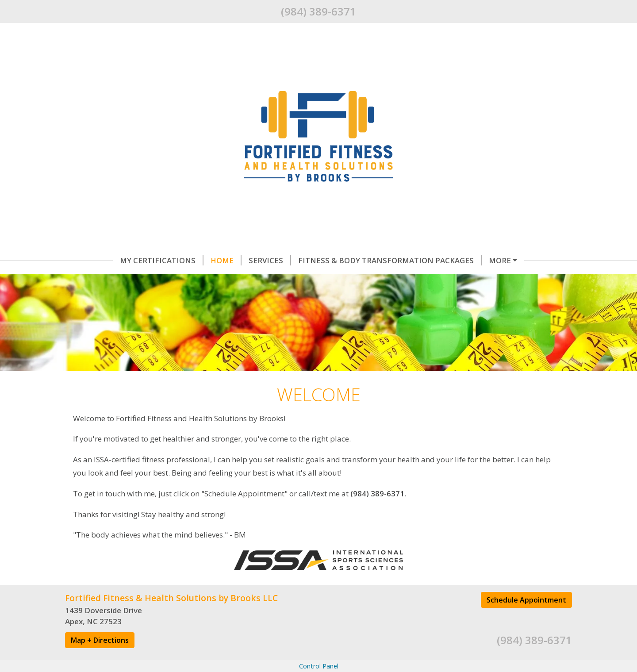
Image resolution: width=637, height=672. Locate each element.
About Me (167, 278)
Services (222, 260)
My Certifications (114, 260)
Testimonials (104, 278)
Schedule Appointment (526, 618)
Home (178, 260)
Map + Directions (100, 658)
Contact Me (227, 278)
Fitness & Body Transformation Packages (342, 260)
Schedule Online (298, 278)
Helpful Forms (476, 260)
